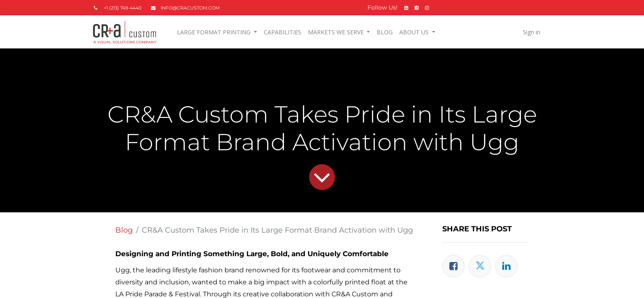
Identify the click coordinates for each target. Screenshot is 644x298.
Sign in (531, 32)
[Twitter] (480, 266)
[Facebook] (453, 266)
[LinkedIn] (506, 266)
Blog (124, 230)
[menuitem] (283, 32)
